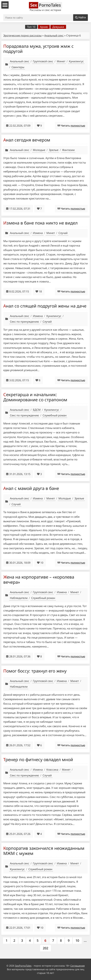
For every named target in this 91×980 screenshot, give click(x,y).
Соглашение (78, 966)
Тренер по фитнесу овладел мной (38, 759)
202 (45, 948)
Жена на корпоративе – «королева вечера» (39, 579)
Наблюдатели (19, 598)
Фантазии (68, 150)
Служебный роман (55, 415)
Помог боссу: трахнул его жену (35, 671)
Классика (52, 770)
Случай (63, 233)
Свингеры (18, 67)
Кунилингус (76, 61)
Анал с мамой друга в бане (31, 488)
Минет (61, 61)
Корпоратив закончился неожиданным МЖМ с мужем (44, 851)
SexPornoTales (23, 966)
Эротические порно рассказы (22, 35)
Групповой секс (43, 61)
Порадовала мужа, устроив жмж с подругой (38, 49)
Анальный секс (54, 35)
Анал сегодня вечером (27, 140)
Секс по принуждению (24, 322)
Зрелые (54, 150)
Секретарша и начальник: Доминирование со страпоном (35, 397)
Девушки (58, 27)
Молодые (39, 150)
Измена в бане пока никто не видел (40, 223)
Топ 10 (31, 27)
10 (77, 940)
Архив (44, 27)
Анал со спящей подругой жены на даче (45, 306)
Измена (38, 233)
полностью (78, 126)
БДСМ (37, 410)
